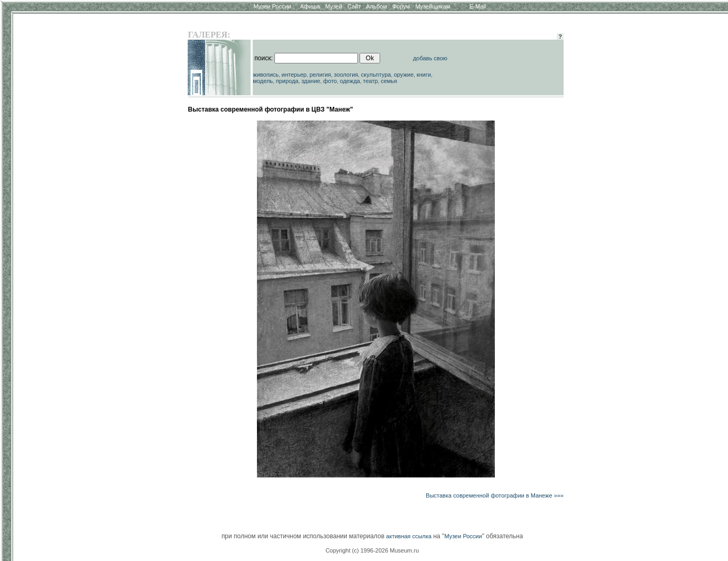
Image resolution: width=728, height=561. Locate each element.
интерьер (294, 75)
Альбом (377, 6)
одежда (350, 81)
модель (263, 81)
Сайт (354, 6)
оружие (404, 75)
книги (424, 75)
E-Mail (478, 6)
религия (321, 75)
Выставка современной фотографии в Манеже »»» (495, 495)
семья (389, 81)
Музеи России (274, 6)
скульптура (376, 75)
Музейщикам (432, 6)
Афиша (310, 6)
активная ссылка (409, 536)
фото (330, 81)
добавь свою (430, 58)
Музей (334, 6)
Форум (401, 6)
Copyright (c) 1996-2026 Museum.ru (372, 550)
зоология (346, 75)
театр (371, 81)
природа (287, 81)
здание (311, 81)
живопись (266, 75)
